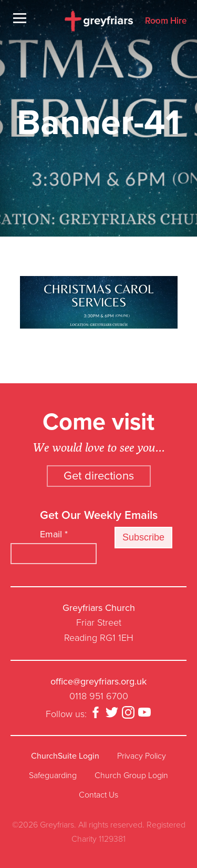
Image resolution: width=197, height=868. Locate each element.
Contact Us (98, 795)
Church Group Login (131, 775)
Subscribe (143, 537)
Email (54, 534)
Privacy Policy (142, 756)
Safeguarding (53, 775)
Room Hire (166, 21)
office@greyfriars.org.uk (98, 681)
